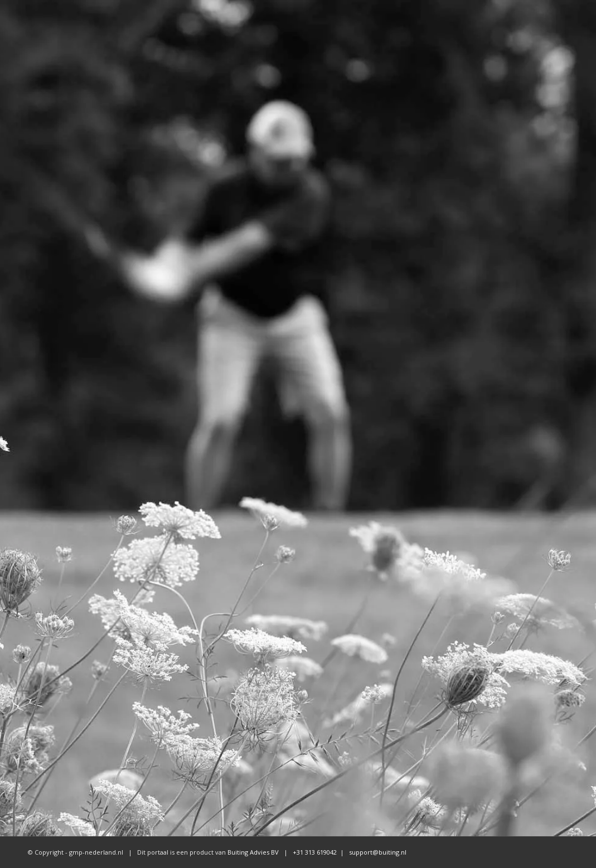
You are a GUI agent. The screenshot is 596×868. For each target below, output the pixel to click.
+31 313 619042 (314, 852)
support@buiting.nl (378, 852)
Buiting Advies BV (253, 852)
